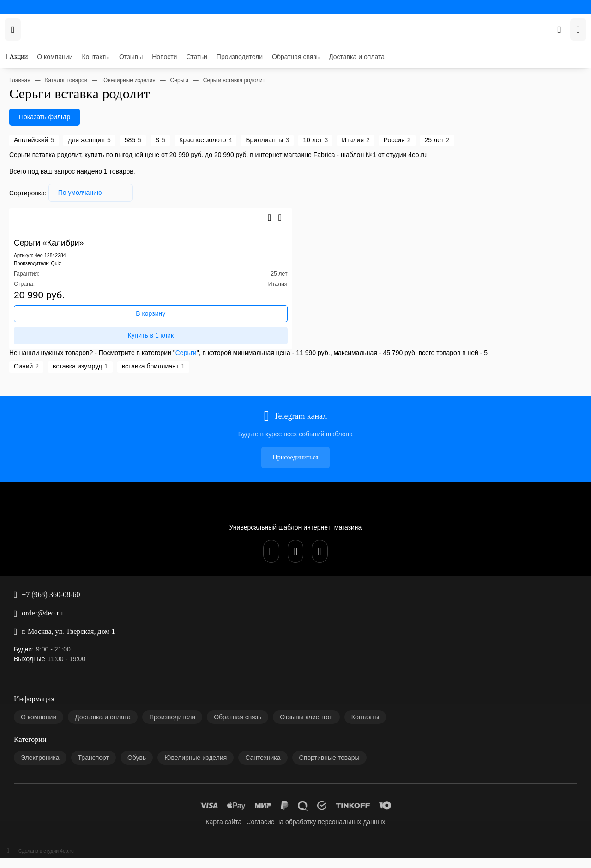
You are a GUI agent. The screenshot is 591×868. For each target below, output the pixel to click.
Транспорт (36, 632)
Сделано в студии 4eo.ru (37, 718)
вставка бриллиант (100, 393)
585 (84, 171)
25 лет (256, 171)
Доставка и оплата (47, 100)
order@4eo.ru (22, 477)
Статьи (32, 78)
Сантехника (38, 654)
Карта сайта (39, 690)
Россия (235, 171)
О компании (39, 49)
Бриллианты (162, 171)
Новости (34, 71)
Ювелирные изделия (50, 647)
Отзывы (33, 63)
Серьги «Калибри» (29, 251)
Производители (43, 86)
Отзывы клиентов (46, 590)
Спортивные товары (50, 662)
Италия (212, 171)
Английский (22, 171)
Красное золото (120, 171)
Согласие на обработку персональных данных (85, 697)
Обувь (31, 640)
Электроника (40, 625)
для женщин (59, 171)
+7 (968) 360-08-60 (29, 470)
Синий (14, 393)
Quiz (55, 279)
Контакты (36, 56)
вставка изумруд (49, 393)
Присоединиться (27, 435)
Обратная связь (43, 93)
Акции (13, 35)
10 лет (190, 171)
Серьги (167, 379)
